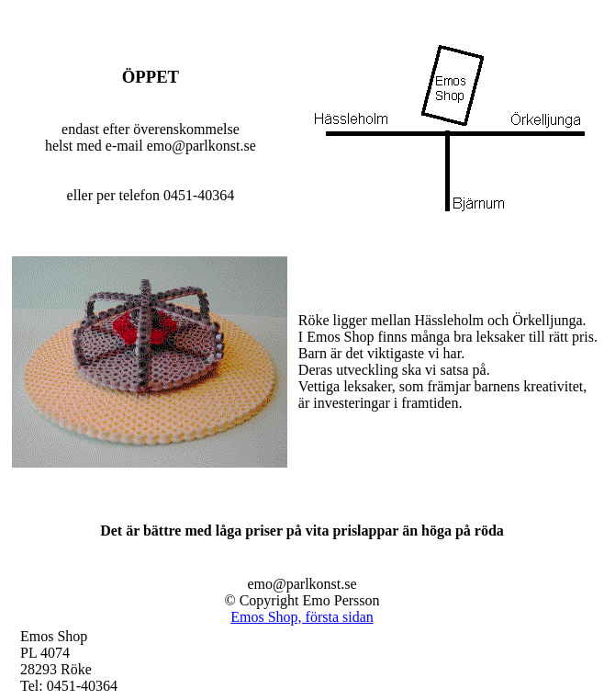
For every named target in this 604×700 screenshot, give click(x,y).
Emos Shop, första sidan (302, 617)
